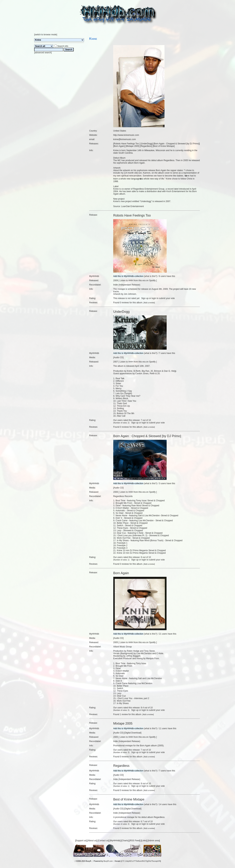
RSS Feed (135, 841)
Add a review (149, 303)
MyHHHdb (115, 841)
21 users (163, 634)
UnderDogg (147, 144)
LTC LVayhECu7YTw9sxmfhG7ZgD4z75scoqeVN (141, 861)
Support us (81, 841)
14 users (163, 804)
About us (92, 841)
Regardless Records (123, 496)
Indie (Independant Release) (127, 285)
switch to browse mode (46, 35)
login (154, 298)
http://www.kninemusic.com (126, 135)
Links (144, 841)
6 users (162, 276)
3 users (162, 483)
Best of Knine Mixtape (164, 146)
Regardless (146, 146)
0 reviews (124, 303)
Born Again (119, 146)
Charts (125, 841)
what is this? (151, 276)
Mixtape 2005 (132, 146)
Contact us (103, 841)
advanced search (43, 53)
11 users (163, 728)
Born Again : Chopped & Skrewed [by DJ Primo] (177, 144)
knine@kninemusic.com (125, 139)
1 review (124, 714)
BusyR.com (108, 861)
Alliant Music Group (122, 647)
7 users (162, 353)
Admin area (154, 841)
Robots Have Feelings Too (127, 144)
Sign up (145, 298)
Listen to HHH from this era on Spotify (138, 280)
